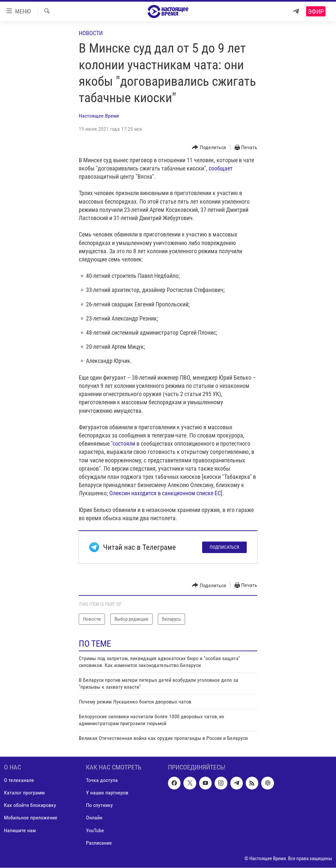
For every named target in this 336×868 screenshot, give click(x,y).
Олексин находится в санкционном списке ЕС (165, 493)
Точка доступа (102, 780)
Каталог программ (24, 793)
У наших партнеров (107, 793)
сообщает (221, 168)
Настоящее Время (99, 116)
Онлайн (94, 818)
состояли (124, 444)
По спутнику (99, 805)
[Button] (209, 148)
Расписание (99, 843)
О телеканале (19, 780)
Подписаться (224, 547)
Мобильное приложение (31, 818)
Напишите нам (20, 830)
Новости (91, 33)
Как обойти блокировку (30, 805)
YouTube (95, 830)
